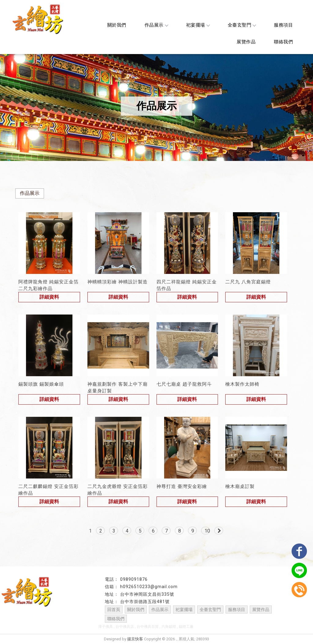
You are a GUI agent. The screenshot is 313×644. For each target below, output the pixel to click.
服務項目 (283, 25)
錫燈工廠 (186, 627)
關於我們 (117, 25)
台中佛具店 (125, 627)
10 (207, 531)
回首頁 (114, 609)
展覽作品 (246, 42)
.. (177, 639)
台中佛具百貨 (148, 627)
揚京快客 (135, 639)
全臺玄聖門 (242, 25)
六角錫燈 (169, 627)
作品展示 (156, 25)
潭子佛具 (105, 627)
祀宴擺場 (198, 25)
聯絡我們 (283, 42)
